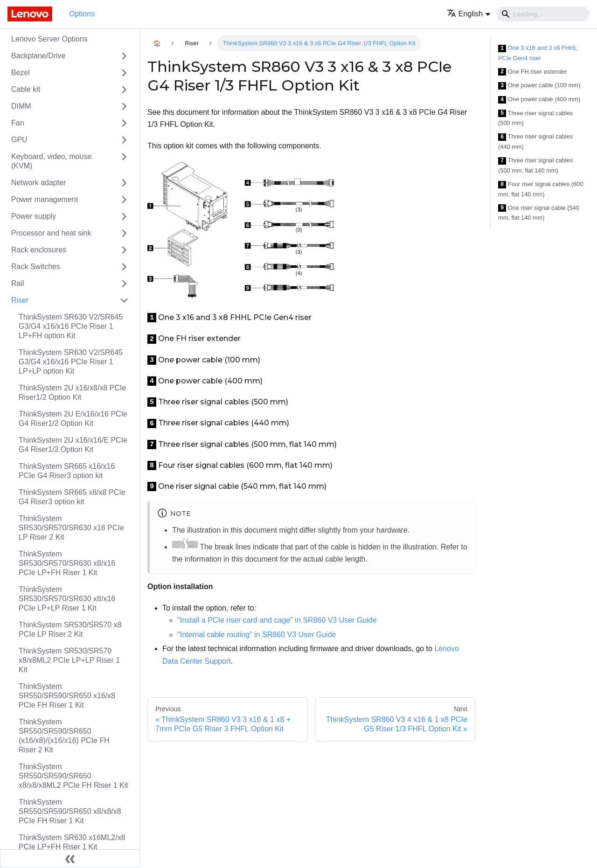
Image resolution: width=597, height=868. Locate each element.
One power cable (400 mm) (539, 100)
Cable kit (26, 89)
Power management (45, 199)
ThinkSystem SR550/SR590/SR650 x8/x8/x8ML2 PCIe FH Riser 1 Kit (73, 776)
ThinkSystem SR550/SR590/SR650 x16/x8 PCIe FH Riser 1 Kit (67, 696)
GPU (19, 140)
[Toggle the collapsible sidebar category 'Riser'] (124, 300)
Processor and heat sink (51, 233)
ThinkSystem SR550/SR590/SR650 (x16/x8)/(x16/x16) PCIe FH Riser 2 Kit (64, 736)
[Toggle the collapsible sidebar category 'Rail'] (124, 284)
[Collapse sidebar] (70, 859)
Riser (20, 300)
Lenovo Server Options (49, 39)
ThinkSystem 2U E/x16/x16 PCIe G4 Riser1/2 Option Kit (73, 419)
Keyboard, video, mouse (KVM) (52, 161)
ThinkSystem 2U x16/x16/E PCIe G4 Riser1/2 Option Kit (73, 445)
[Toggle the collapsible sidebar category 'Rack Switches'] (124, 267)
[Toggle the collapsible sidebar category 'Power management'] (124, 200)
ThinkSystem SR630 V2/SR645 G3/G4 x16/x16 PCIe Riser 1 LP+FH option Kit (71, 326)
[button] (469, 14)
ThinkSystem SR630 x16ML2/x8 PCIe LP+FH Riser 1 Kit (72, 842)
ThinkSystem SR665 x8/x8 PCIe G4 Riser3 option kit (72, 497)
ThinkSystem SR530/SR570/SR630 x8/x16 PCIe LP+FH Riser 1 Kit (67, 563)
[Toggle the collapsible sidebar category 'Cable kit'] (124, 90)
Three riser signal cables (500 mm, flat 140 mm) (535, 165)
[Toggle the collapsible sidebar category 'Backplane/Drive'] (124, 56)
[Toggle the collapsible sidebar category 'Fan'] (124, 123)
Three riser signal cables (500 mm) (535, 118)
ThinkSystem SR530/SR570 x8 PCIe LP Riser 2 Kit (70, 629)
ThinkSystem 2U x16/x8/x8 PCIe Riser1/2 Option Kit (72, 392)
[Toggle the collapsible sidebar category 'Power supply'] (124, 216)
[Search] (543, 14)
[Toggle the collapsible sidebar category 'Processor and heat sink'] (124, 233)
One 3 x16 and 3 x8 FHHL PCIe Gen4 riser (538, 53)
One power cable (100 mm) (539, 86)
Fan (18, 123)
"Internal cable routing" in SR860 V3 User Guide (257, 635)
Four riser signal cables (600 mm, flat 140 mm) (541, 189)
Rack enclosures (39, 250)
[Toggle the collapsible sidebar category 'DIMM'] (124, 106)
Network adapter (38, 183)
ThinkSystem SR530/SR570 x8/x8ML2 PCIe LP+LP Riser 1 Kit (69, 660)
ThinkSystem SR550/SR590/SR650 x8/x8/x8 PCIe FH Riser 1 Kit (70, 811)
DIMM (21, 106)
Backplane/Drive (38, 56)
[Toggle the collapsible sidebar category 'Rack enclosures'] (124, 250)
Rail (18, 283)
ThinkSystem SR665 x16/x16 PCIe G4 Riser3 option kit (67, 471)
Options (82, 14)
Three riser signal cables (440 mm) (535, 142)
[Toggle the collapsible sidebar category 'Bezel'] (124, 73)
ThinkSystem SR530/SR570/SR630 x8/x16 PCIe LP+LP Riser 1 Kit (67, 599)
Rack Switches (36, 267)
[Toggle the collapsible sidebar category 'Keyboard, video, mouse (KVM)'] (124, 161)
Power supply (34, 216)
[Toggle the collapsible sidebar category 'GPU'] (124, 140)
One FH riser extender (532, 72)
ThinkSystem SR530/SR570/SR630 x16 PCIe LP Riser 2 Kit (71, 528)
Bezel (21, 73)
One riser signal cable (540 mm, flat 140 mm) (539, 213)
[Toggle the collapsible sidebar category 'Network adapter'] (124, 183)
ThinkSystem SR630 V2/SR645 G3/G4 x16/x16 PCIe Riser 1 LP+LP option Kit (71, 362)
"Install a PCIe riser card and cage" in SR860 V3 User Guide (277, 620)
